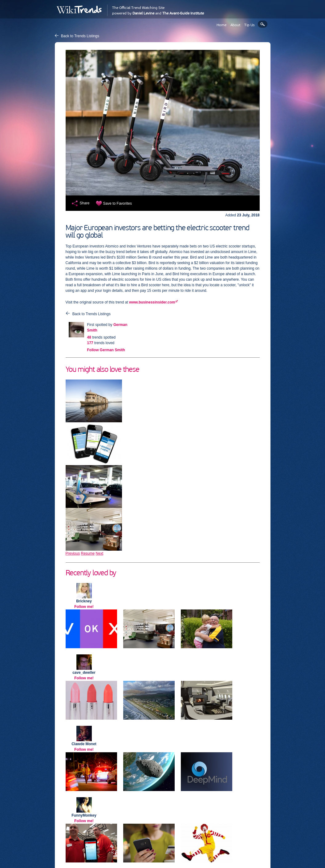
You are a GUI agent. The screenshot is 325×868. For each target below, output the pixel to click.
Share (85, 203)
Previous (73, 553)
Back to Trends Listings (80, 36)
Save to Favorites (118, 203)
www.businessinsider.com (152, 302)
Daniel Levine (143, 13)
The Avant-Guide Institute (183, 13)
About (235, 25)
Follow (106, 350)
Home (221, 25)
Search (263, 24)
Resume (88, 553)
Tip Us (250, 25)
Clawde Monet (84, 744)
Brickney (84, 601)
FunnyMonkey (84, 815)
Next (100, 553)
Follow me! (84, 607)
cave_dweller (84, 673)
